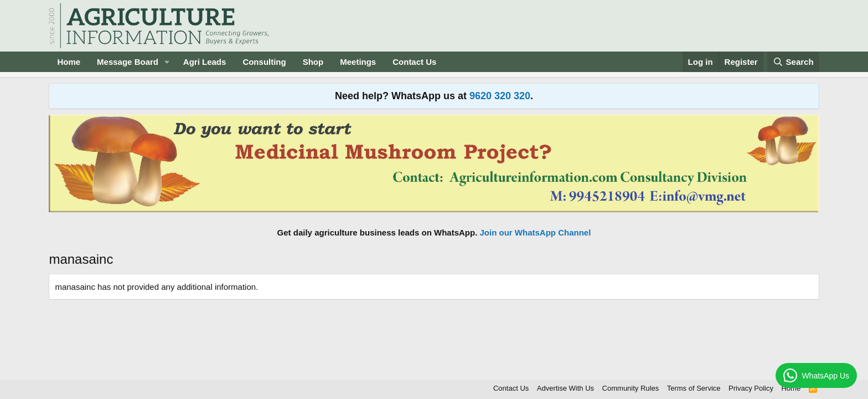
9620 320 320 (500, 96)
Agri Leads (205, 62)
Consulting (264, 62)
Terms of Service (694, 388)
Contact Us (414, 62)
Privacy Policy (751, 388)
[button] (167, 62)
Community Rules (631, 388)
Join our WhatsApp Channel (536, 232)
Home (69, 62)
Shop (313, 62)
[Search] (793, 62)
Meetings (358, 62)
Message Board (128, 62)
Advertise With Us (565, 388)
